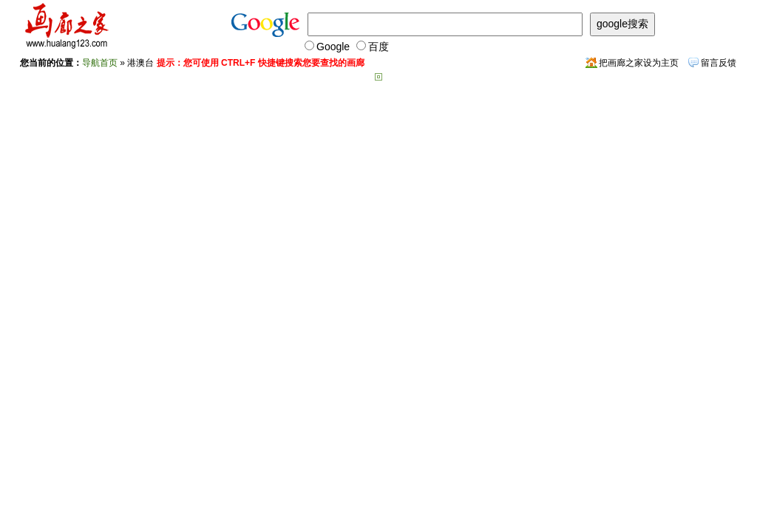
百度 (373, 47)
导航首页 (100, 63)
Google (327, 47)
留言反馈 (719, 63)
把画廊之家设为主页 (639, 63)
